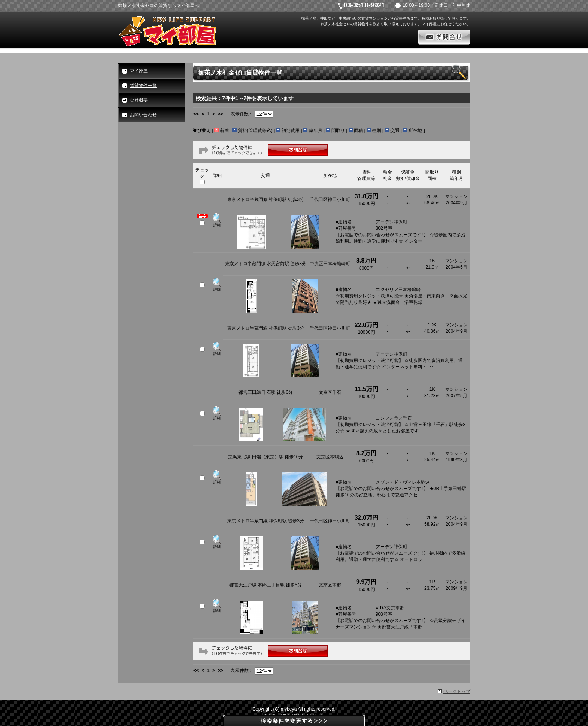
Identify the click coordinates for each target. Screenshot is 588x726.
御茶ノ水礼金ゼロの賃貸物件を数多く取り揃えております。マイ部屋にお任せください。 (395, 24)
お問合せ (444, 37)
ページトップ (457, 691)
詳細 (217, 225)
